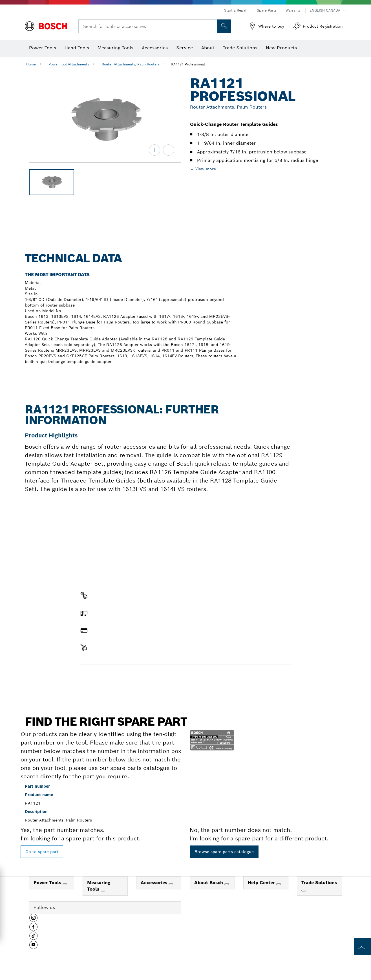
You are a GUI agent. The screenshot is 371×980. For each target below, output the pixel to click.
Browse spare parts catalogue (224, 852)
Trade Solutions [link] (319, 883)
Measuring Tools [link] (99, 886)
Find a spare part (102, 676)
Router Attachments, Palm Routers (131, 64)
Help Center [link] (262, 883)
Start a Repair (236, 10)
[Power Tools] (65, 884)
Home (31, 64)
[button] (33, 920)
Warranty (293, 10)
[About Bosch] (227, 884)
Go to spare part (42, 852)
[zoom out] (169, 150)
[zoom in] (154, 150)
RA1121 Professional (188, 64)
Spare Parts (267, 10)
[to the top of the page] (363, 947)
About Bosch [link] (209, 883)
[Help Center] (279, 884)
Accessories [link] (155, 883)
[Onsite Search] (224, 26)
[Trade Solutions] (304, 891)
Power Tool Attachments (69, 64)
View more (206, 169)
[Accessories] (171, 884)
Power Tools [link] (48, 883)
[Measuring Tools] (103, 891)
